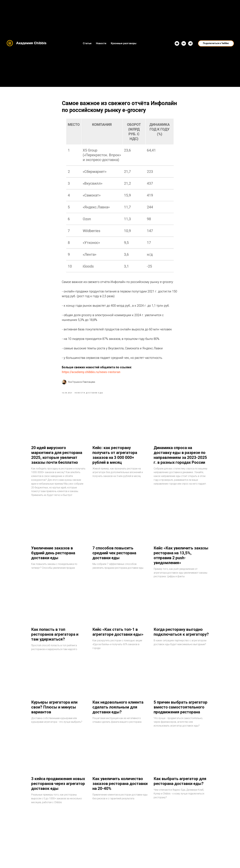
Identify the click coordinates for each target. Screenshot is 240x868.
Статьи (87, 43)
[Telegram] (190, 43)
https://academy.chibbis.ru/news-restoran (91, 373)
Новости (101, 43)
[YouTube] (177, 43)
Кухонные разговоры (124, 43)
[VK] (184, 43)
